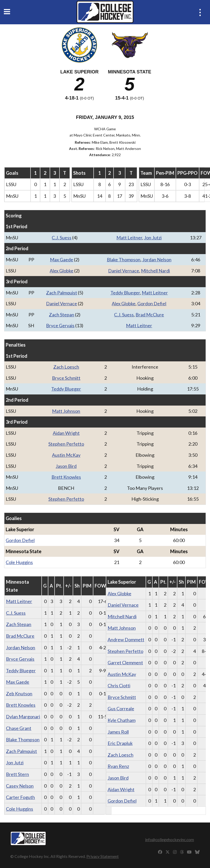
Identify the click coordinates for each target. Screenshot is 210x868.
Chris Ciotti (119, 686)
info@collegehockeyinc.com (170, 839)
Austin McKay (66, 455)
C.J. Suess (62, 238)
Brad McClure (150, 315)
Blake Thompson (124, 260)
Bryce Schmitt (66, 378)
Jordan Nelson (157, 260)
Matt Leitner (129, 238)
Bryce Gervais (60, 325)
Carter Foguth (20, 797)
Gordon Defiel (152, 303)
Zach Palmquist (62, 293)
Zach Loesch (66, 367)
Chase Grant (19, 728)
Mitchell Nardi (155, 271)
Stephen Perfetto (66, 444)
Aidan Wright (66, 433)
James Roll (118, 732)
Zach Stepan (62, 315)
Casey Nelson (20, 786)
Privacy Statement (103, 856)
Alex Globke (62, 271)
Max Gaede (62, 260)
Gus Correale (121, 709)
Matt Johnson (66, 411)
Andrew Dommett (126, 639)
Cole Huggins (19, 562)
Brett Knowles (66, 477)
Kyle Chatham (122, 720)
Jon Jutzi (153, 238)
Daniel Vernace (124, 271)
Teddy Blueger (125, 293)
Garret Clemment (125, 663)
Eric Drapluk (120, 743)
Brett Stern (17, 774)
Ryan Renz (118, 766)
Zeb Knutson (19, 694)
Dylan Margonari (23, 717)
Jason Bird (66, 466)
